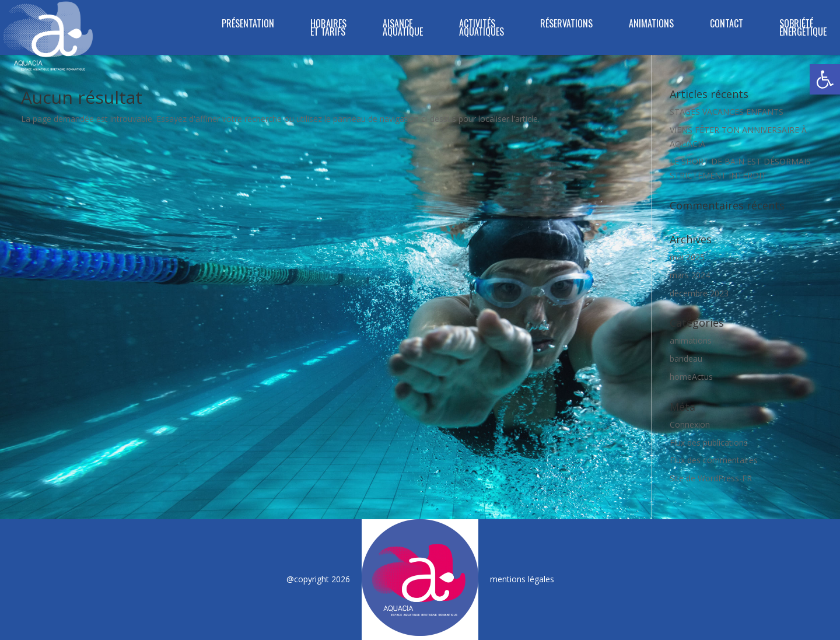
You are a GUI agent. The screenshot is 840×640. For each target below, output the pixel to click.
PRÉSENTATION (248, 25)
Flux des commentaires (714, 460)
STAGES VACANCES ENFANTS (727, 112)
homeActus (691, 377)
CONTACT (727, 25)
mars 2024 (690, 275)
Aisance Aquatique (403, 29)
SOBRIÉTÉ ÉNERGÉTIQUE (803, 29)
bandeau (686, 359)
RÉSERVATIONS (566, 25)
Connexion (690, 424)
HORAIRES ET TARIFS (328, 29)
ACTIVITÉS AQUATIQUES (482, 29)
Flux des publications (709, 443)
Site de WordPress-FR (711, 478)
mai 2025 (687, 257)
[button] (825, 79)
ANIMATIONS (651, 25)
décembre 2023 (699, 293)
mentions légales (522, 579)
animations (691, 340)
